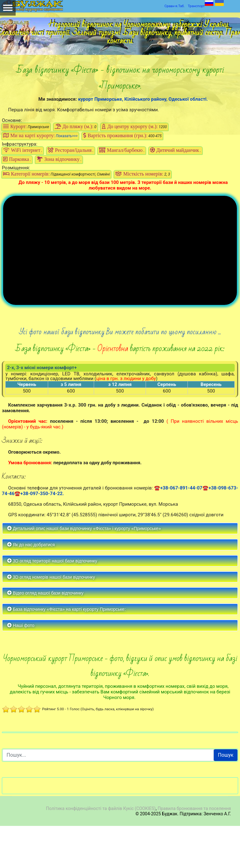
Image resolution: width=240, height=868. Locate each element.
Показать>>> (67, 136)
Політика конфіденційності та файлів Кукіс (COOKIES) (101, 851)
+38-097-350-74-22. (42, 536)
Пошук (226, 797)
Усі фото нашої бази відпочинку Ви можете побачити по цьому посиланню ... (120, 374)
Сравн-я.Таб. (175, 6)
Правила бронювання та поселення (194, 851)
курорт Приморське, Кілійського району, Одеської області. (143, 99)
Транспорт (196, 6)
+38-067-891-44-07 (181, 530)
